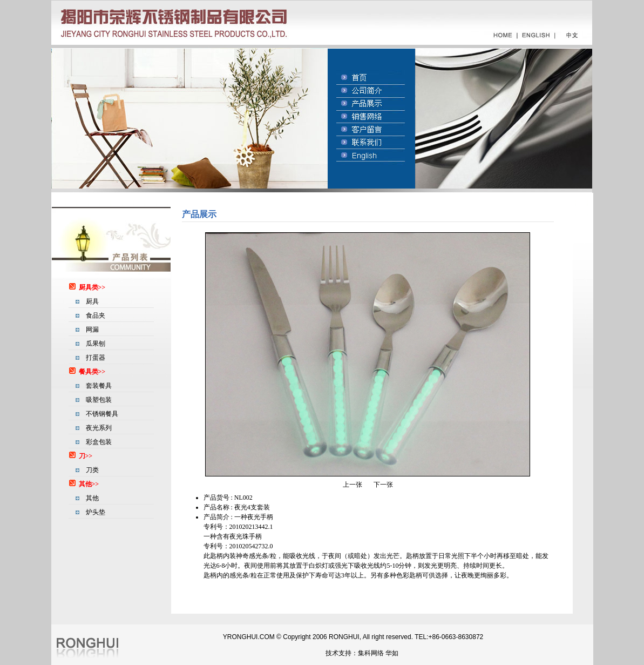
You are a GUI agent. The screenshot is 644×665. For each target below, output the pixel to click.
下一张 (383, 485)
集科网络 (371, 653)
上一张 (352, 485)
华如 (392, 653)
